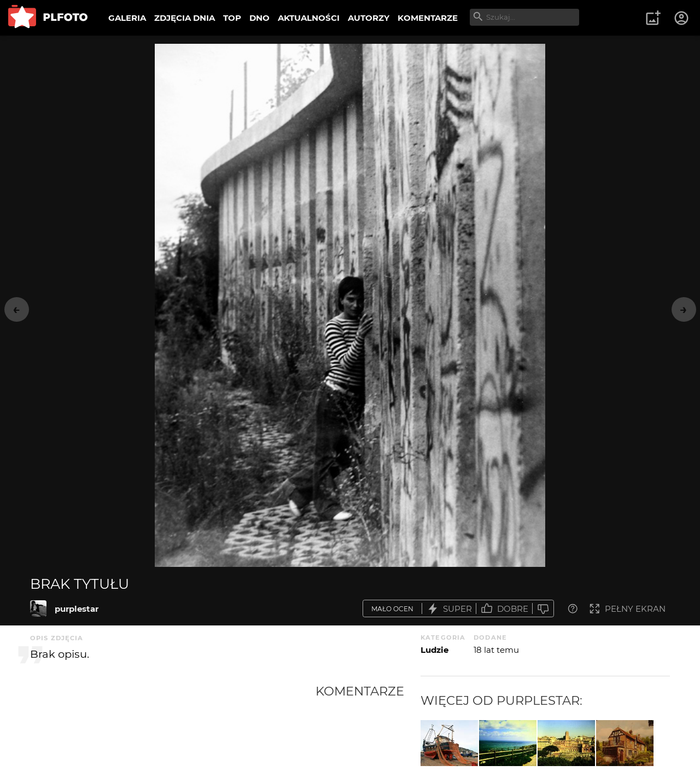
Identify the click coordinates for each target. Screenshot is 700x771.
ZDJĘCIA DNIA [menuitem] (185, 18)
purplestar (77, 609)
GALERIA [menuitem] (127, 18)
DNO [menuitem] (259, 18)
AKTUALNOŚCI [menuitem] (309, 18)
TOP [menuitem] (232, 18)
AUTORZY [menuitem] (369, 18)
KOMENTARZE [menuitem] (428, 18)
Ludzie (434, 650)
